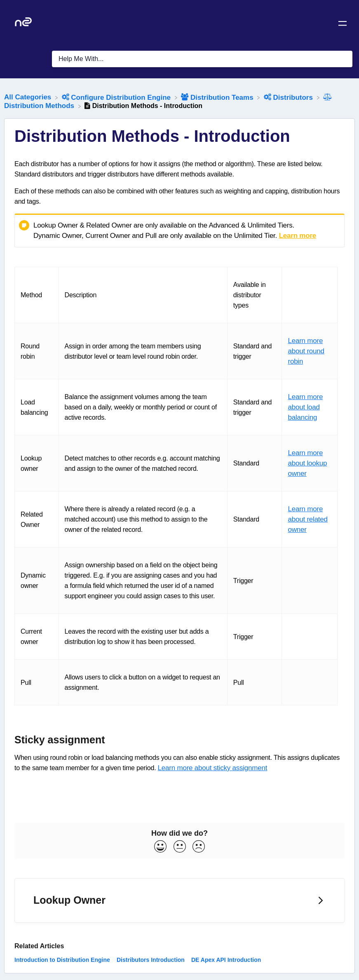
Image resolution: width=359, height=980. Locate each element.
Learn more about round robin (306, 351)
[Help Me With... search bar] (202, 59)
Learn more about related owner (307, 519)
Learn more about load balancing (305, 407)
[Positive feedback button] (160, 847)
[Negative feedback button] (199, 847)
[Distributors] (289, 97)
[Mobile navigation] (343, 25)
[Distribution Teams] (218, 97)
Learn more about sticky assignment (213, 768)
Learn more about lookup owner (307, 463)
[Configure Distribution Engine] (117, 97)
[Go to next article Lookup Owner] (179, 900)
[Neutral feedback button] (180, 847)
